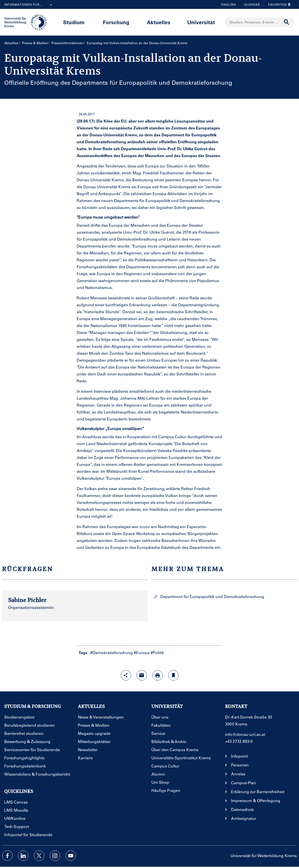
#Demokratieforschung (112, 652)
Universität (201, 22)
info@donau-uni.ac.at (245, 734)
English (229, 4)
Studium (74, 22)
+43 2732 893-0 (239, 741)
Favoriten (278, 4)
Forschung (116, 22)
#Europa (142, 652)
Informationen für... (29, 5)
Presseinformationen (67, 43)
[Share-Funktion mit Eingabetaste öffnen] (126, 675)
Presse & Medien (35, 43)
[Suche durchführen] (287, 22)
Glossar (250, 4)
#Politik (157, 652)
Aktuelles (159, 22)
